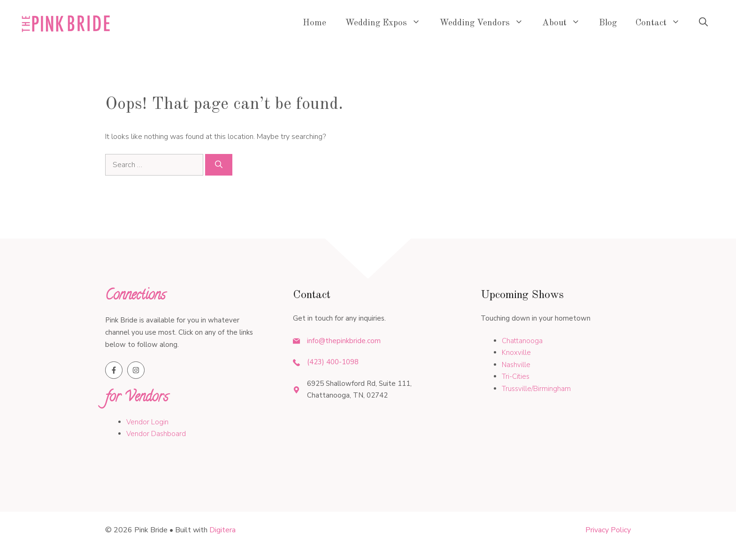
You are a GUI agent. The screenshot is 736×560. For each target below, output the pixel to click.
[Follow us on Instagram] (136, 370)
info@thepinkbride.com (344, 341)
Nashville (516, 365)
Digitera (222, 530)
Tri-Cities (516, 376)
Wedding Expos (387, 23)
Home (314, 23)
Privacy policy (608, 530)
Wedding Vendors (486, 23)
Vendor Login (147, 422)
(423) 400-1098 (333, 362)
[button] (703, 23)
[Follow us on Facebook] (114, 370)
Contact (663, 23)
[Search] (219, 165)
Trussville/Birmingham (536, 389)
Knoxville (516, 353)
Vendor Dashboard (156, 434)
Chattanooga (522, 341)
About (566, 23)
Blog (608, 23)
